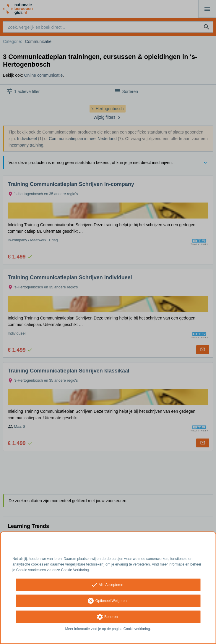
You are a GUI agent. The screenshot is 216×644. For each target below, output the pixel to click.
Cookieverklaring (137, 629)
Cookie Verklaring (75, 570)
